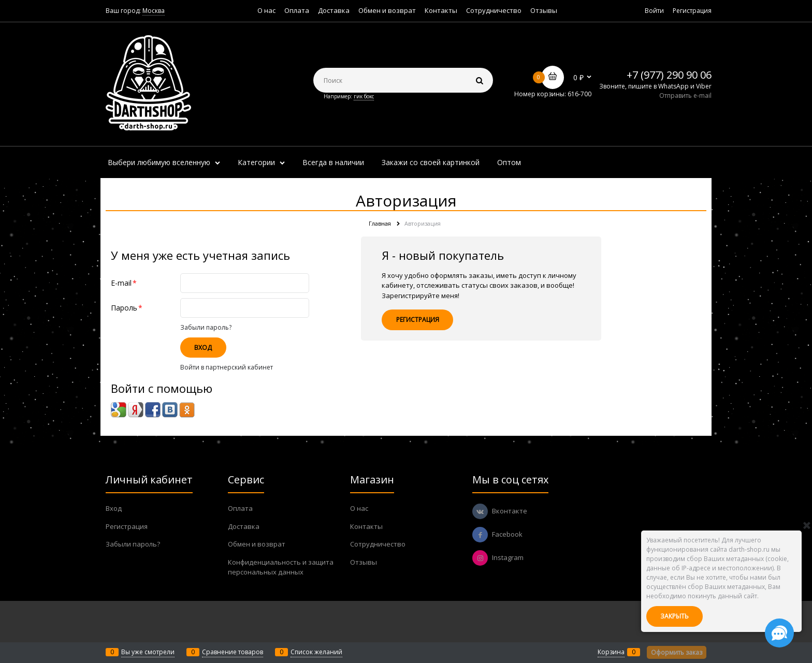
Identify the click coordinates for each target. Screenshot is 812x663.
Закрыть (675, 616)
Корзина (611, 652)
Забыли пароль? (206, 327)
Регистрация (692, 11)
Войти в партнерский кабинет (227, 367)
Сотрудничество (494, 10)
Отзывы (544, 10)
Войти (654, 11)
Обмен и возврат (387, 10)
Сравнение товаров (233, 652)
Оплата (297, 10)
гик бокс (364, 96)
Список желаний (316, 652)
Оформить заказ (677, 652)
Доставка (334, 10)
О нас (266, 10)
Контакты (441, 10)
